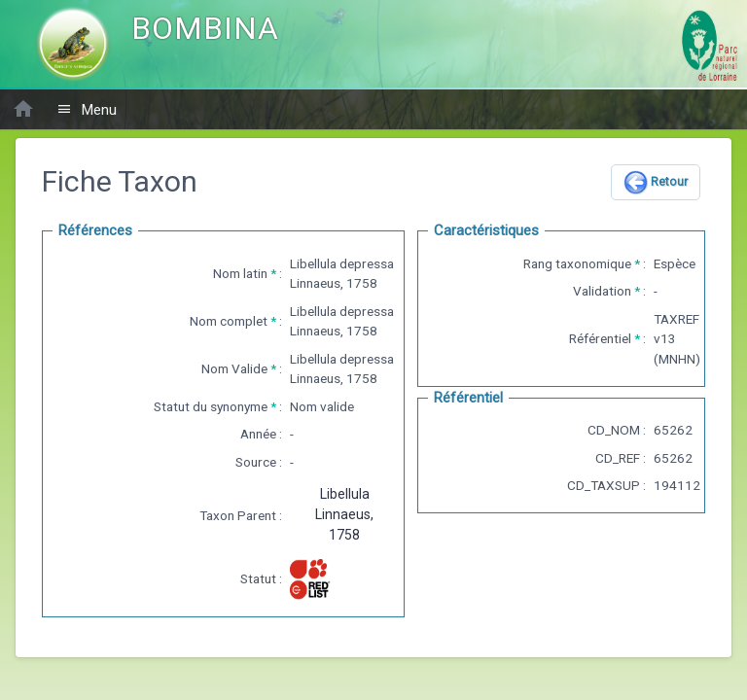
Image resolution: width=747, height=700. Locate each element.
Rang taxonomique (577, 263)
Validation (602, 291)
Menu (87, 109)
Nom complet (229, 321)
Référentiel (600, 338)
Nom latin (240, 273)
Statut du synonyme (211, 406)
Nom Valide (234, 368)
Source (256, 462)
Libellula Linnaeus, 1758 (344, 514)
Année (258, 434)
